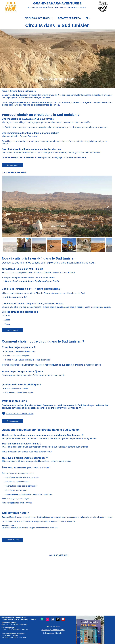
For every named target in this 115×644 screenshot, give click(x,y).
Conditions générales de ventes (53, 630)
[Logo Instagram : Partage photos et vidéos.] (47, 619)
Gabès (60, 307)
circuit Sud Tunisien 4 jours (64, 365)
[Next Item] (108, 206)
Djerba (38, 281)
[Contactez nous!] (12, 165)
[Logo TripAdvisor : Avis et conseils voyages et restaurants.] (42, 619)
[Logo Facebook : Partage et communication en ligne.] (53, 619)
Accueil (5, 91)
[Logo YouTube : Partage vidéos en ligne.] (63, 619)
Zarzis (56, 281)
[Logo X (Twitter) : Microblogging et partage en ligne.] (58, 619)
